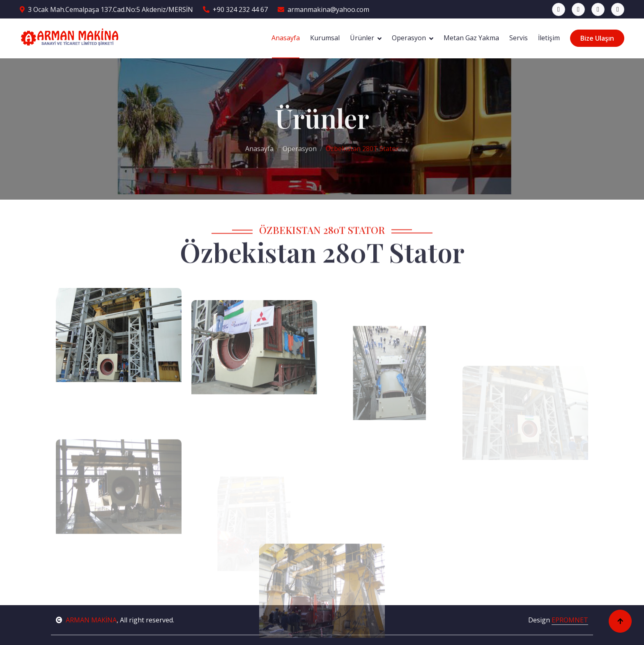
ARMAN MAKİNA (86, 620)
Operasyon (409, 38)
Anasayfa (286, 38)
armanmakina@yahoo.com (323, 9)
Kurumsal (325, 38)
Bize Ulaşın (597, 38)
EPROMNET (570, 620)
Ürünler (362, 38)
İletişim (549, 38)
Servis (519, 38)
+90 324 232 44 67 (235, 9)
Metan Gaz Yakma (471, 38)
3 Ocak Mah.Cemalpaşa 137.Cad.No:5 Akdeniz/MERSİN (106, 9)
